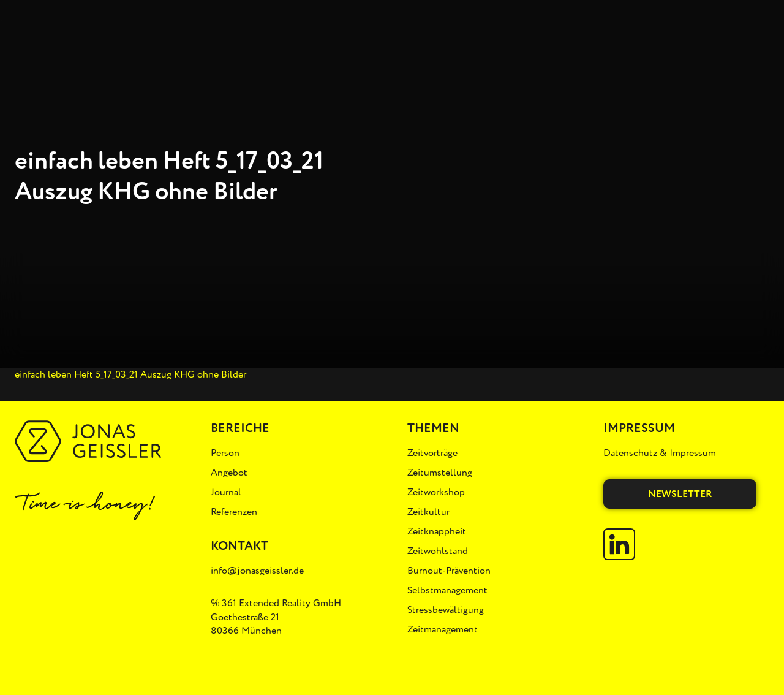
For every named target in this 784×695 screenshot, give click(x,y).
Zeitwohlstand (438, 551)
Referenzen (234, 512)
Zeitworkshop (436, 492)
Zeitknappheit (437, 531)
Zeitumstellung (440, 473)
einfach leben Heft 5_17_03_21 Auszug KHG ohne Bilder (130, 374)
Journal (226, 492)
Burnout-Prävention (449, 571)
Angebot (229, 473)
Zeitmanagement (443, 629)
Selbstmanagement (447, 590)
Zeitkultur (428, 512)
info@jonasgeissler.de (257, 571)
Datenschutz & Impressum (660, 453)
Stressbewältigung (446, 610)
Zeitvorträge (432, 453)
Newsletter (680, 494)
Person (225, 453)
